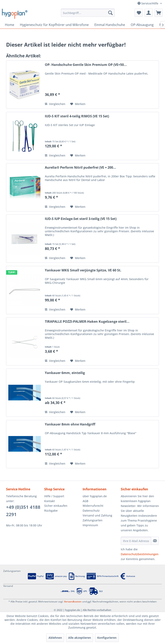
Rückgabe (51, 511)
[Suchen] (110, 13)
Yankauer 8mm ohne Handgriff (70, 424)
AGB (85, 501)
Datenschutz (91, 511)
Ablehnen (55, 638)
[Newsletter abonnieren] (155, 541)
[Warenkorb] (159, 13)
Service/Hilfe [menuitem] (148, 3)
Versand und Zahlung (97, 515)
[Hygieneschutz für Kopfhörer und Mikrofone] (54, 25)
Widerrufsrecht (93, 506)
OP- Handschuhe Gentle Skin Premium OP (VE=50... (86, 65)
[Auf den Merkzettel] (78, 104)
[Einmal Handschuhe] (110, 25)
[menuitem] (88, 13)
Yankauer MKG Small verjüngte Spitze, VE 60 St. (83, 270)
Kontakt (50, 501)
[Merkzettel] (139, 13)
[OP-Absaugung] (142, 25)
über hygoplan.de (95, 496)
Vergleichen (55, 104)
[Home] (10, 25)
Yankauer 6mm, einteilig (65, 373)
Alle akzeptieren (80, 638)
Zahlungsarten (93, 520)
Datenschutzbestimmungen (140, 554)
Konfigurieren (107, 638)
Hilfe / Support (54, 496)
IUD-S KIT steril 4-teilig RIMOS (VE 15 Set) (77, 116)
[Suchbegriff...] (88, 13)
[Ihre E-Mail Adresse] (136, 541)
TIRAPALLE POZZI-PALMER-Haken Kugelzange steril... (87, 322)
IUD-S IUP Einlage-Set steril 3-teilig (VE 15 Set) (81, 219)
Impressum (90, 525)
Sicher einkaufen (56, 506)
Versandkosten (73, 602)
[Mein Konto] (149, 13)
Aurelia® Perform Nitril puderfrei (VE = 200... (80, 168)
